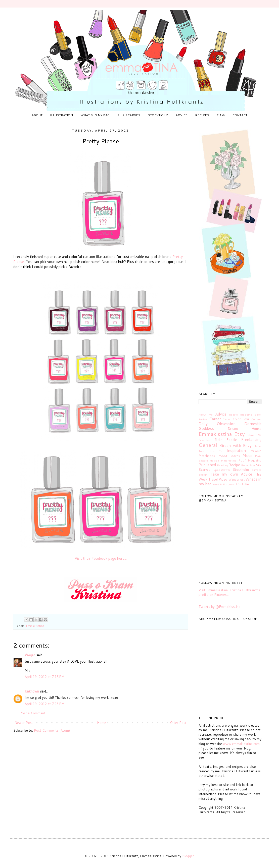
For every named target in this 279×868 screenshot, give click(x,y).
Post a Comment (32, 713)
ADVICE (182, 115)
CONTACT (240, 115)
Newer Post (24, 723)
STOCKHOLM (158, 115)
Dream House (245, 429)
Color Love (241, 419)
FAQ (259, 435)
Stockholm (241, 470)
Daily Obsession (217, 424)
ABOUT (37, 115)
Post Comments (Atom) (52, 730)
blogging (246, 415)
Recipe (234, 465)
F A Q (221, 115)
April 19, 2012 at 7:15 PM (44, 677)
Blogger (188, 856)
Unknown (32, 691)
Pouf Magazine (250, 460)
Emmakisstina (35, 626)
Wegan (30, 655)
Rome (245, 465)
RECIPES (202, 115)
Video (223, 479)
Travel (213, 479)
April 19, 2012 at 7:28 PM (44, 704)
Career (215, 419)
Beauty (234, 415)
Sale (252, 465)
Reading (222, 465)
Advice (221, 414)
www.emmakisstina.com (241, 744)
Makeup (256, 451)
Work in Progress (224, 484)
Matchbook (207, 456)
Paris (258, 456)
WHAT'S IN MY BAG (95, 115)
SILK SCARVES (129, 115)
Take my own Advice (231, 474)
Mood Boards (229, 456)
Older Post (178, 723)
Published (207, 465)
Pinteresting (229, 460)
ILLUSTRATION (61, 115)
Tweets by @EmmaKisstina (219, 607)
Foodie (232, 440)
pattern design (209, 460)
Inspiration (236, 450)
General (208, 445)
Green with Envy (236, 445)
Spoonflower (222, 470)
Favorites (204, 440)
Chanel (227, 419)
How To (215, 451)
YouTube (242, 484)
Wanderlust (237, 479)
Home (102, 723)
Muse (247, 455)
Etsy (239, 434)
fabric (251, 435)
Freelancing (251, 439)
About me (206, 415)
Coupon (256, 419)
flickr (218, 440)
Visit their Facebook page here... (101, 558)
